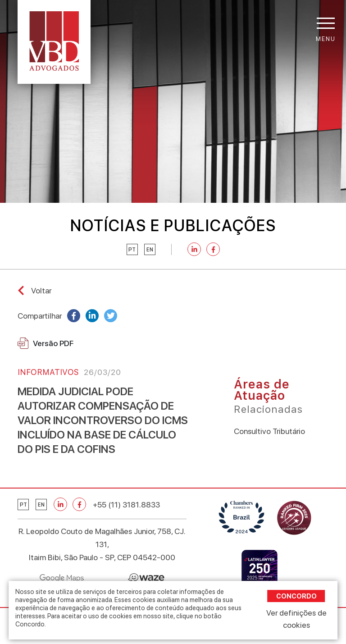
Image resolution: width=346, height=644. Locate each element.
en (150, 250)
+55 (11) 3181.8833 (126, 505)
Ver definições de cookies (296, 619)
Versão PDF (46, 343)
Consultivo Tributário (269, 431)
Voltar (41, 290)
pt (132, 250)
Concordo (296, 596)
